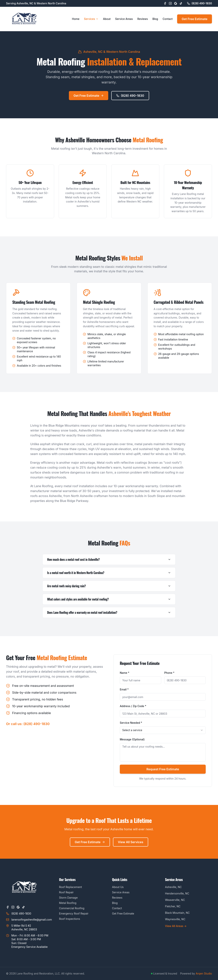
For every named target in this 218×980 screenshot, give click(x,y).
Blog (155, 19)
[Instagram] (170, 3)
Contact (168, 19)
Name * (125, 673)
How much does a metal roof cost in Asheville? (109, 559)
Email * (124, 689)
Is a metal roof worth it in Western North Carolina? (109, 573)
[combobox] (163, 730)
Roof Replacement (70, 887)
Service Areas (124, 19)
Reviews (143, 19)
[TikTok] (181, 3)
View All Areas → (176, 926)
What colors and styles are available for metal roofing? (109, 599)
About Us (118, 887)
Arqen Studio (204, 973)
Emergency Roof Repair (74, 913)
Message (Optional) (132, 739)
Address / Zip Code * (133, 706)
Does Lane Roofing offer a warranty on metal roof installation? (109, 612)
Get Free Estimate (195, 19)
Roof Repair (66, 892)
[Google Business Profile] (176, 3)
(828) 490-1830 (130, 96)
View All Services (131, 842)
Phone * (169, 673)
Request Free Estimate (163, 769)
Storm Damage (68, 898)
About (107, 19)
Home (76, 19)
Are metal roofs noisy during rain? (109, 586)
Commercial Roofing (72, 908)
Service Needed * (131, 723)
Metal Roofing (68, 903)
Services (91, 19)
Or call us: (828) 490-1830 (28, 724)
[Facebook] (165, 3)
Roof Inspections (70, 919)
